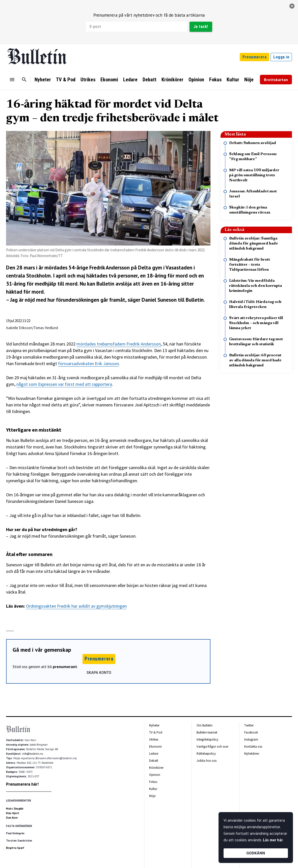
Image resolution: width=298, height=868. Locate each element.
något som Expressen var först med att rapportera (64, 384)
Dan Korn (12, 818)
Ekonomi (109, 80)
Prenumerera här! (22, 784)
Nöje (249, 80)
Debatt (150, 80)
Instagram (251, 739)
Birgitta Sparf (15, 848)
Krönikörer (172, 80)
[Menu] (12, 80)
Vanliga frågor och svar (212, 747)
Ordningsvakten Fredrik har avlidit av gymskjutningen (76, 606)
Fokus (215, 80)
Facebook (251, 732)
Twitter (249, 725)
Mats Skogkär (15, 809)
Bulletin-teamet (207, 732)
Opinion (196, 80)
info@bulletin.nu (33, 754)
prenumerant (65, 667)
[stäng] (292, 6)
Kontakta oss (253, 747)
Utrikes (88, 80)
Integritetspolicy (207, 739)
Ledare (130, 80)
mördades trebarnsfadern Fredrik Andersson (119, 344)
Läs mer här (273, 840)
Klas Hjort (13, 813)
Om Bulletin (205, 725)
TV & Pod (66, 80)
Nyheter (43, 80)
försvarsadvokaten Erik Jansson (88, 363)
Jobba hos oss (207, 761)
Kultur (233, 80)
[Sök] (24, 80)
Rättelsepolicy (206, 754)
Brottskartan (276, 80)
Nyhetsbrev (252, 754)
